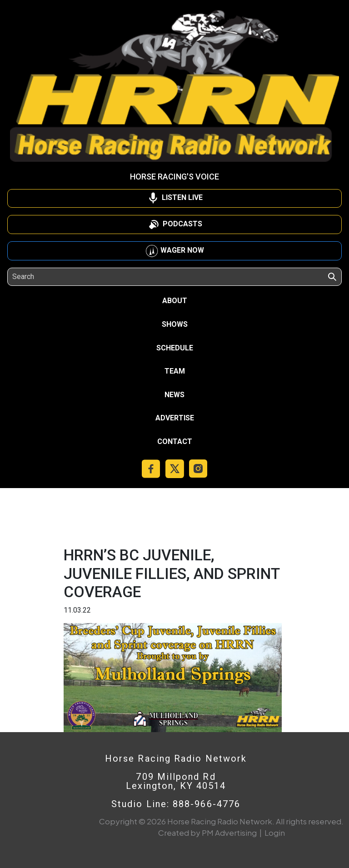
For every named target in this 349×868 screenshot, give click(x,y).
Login (275, 833)
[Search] (54, 277)
